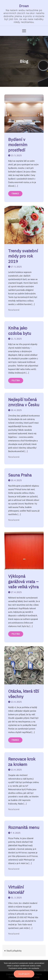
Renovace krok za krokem (22, 762)
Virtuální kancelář (16, 890)
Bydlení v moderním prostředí (18, 145)
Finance (15, 194)
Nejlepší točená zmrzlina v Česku (24, 402)
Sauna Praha (20, 475)
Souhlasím (24, 974)
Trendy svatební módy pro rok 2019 (23, 256)
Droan (24, 6)
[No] (45, 970)
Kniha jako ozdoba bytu (20, 331)
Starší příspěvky (14, 951)
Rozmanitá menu (24, 827)
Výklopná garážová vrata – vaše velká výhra (23, 581)
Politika (16, 381)
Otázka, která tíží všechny (24, 694)
